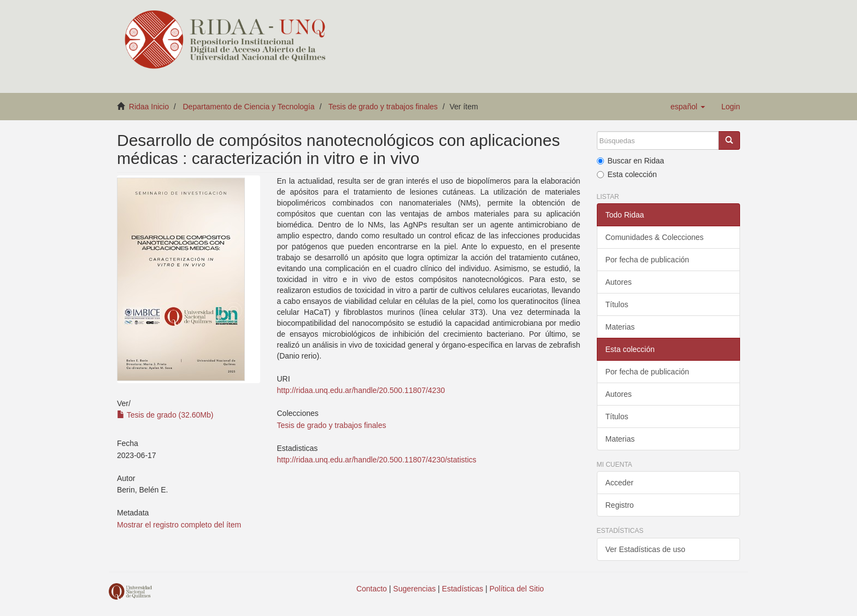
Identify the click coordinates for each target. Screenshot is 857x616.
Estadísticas (463, 589)
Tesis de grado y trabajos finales (383, 107)
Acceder (620, 483)
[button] (688, 107)
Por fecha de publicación (647, 260)
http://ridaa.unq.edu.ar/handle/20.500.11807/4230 (360, 390)
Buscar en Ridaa (631, 161)
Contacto (372, 589)
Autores (619, 282)
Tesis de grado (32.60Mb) (165, 415)
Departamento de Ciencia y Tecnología (249, 107)
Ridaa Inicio (149, 107)
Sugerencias (414, 589)
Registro (620, 505)
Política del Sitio (517, 589)
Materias (620, 327)
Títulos (617, 304)
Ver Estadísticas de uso (645, 549)
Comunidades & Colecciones (655, 237)
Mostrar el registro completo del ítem (179, 525)
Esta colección (627, 174)
